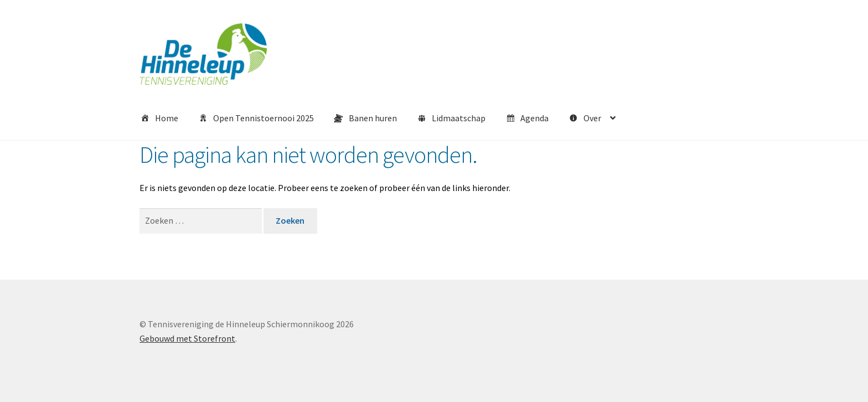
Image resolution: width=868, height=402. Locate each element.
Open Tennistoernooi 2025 (256, 118)
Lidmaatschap (451, 118)
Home (159, 118)
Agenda (527, 118)
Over (585, 118)
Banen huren (365, 118)
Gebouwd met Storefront (187, 338)
